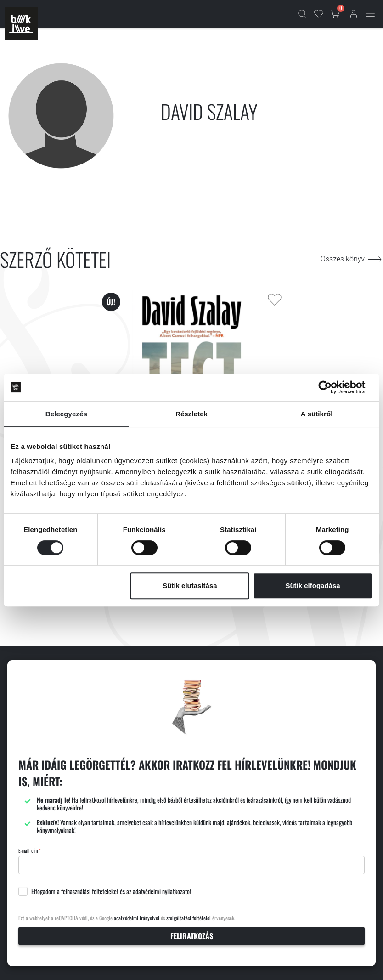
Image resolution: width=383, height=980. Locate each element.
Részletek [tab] (191, 414)
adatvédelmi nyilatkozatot (162, 891)
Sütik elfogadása (313, 586)
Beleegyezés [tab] (66, 414)
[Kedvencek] (319, 14)
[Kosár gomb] (336, 14)
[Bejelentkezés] (354, 14)
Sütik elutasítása (190, 586)
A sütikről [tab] (317, 414)
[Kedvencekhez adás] (275, 300)
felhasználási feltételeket (90, 891)
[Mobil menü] (370, 14)
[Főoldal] (21, 24)
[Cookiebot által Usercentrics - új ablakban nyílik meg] (332, 387)
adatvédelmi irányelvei (137, 918)
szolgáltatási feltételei (189, 918)
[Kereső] (302, 14)
